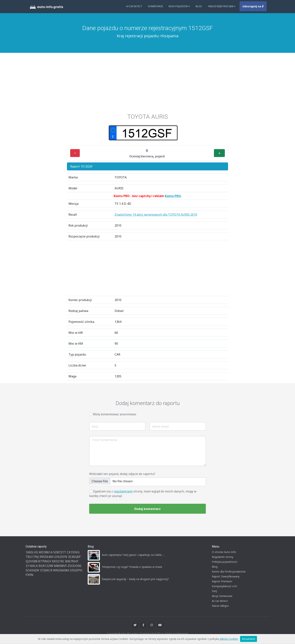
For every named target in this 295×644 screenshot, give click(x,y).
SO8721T (60, 552)
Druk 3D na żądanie (162, 634)
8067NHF (72, 561)
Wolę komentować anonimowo (115, 414)
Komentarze (155, 6)
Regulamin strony (223, 557)
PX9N (29, 575)
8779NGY (45, 561)
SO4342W (32, 570)
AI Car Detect (134, 6)
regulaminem (123, 491)
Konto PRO (173, 196)
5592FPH (76, 570)
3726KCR (46, 570)
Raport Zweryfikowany (226, 576)
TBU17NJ (32, 557)
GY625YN (61, 557)
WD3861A (46, 552)
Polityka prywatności (225, 562)
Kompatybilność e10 (224, 586)
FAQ (214, 591)
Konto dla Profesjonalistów (229, 572)
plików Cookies (229, 639)
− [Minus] (75, 153)
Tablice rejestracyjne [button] (222, 6)
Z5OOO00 (74, 566)
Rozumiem (249, 639)
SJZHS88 (32, 561)
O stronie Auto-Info (224, 552)
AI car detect (220, 601)
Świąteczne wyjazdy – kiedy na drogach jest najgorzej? (135, 579)
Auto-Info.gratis (129, 634)
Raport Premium (222, 581)
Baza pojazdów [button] (179, 6)
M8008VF (60, 566)
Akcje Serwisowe (222, 596)
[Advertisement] (147, 81)
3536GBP (74, 557)
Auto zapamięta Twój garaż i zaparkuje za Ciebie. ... (133, 555)
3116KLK (32, 566)
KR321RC (58, 561)
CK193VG (73, 552)
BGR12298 (46, 566)
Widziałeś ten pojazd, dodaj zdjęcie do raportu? (122, 474)
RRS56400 (46, 557)
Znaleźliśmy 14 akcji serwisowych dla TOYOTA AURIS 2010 (156, 215)
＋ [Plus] (219, 153)
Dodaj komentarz (147, 509)
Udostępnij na (253, 6)
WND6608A (61, 570)
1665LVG (32, 552)
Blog (199, 6)
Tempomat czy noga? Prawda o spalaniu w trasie (132, 567)
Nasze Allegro (220, 606)
